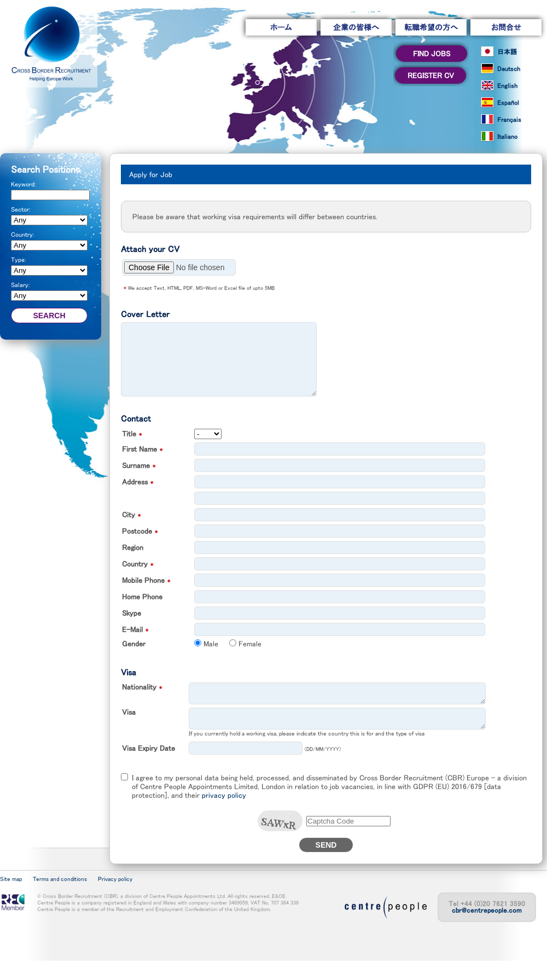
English (507, 86)
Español (508, 103)
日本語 (507, 52)
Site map (11, 899)
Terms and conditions (60, 899)
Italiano (507, 137)
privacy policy (224, 815)
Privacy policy (115, 899)
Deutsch (509, 69)
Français (509, 120)
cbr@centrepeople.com (487, 930)
